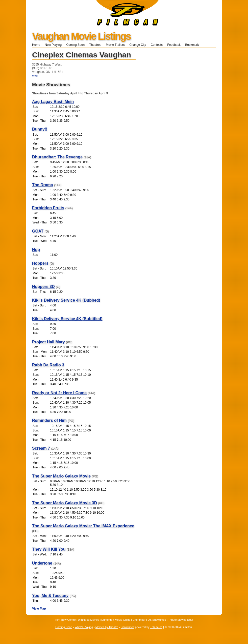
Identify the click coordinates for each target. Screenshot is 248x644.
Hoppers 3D (43, 287)
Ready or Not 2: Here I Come (59, 393)
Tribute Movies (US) (180, 620)
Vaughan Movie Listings (81, 36)
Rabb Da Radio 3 (48, 365)
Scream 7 (41, 448)
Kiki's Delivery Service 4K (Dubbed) (66, 300)
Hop (36, 250)
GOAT (38, 231)
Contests (157, 45)
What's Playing (84, 627)
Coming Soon (75, 45)
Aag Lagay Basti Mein (53, 102)
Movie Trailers (115, 45)
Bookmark (194, 45)
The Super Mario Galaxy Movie (61, 476)
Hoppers (40, 263)
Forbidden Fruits (48, 208)
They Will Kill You (49, 549)
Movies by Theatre (107, 627)
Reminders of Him (49, 420)
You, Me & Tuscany (50, 596)
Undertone (42, 563)
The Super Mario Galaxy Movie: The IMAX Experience (83, 526)
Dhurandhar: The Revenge (57, 157)
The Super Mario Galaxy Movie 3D (65, 503)
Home (36, 45)
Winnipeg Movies (89, 620)
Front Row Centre (65, 620)
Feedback (174, 45)
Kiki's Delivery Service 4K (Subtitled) (67, 319)
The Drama (43, 185)
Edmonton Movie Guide (116, 620)
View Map (39, 609)
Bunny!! (40, 129)
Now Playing (53, 45)
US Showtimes (157, 620)
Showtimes (128, 627)
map (35, 75)
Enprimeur (139, 620)
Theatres (95, 45)
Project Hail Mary (48, 342)
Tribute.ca (156, 627)
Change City (138, 45)
